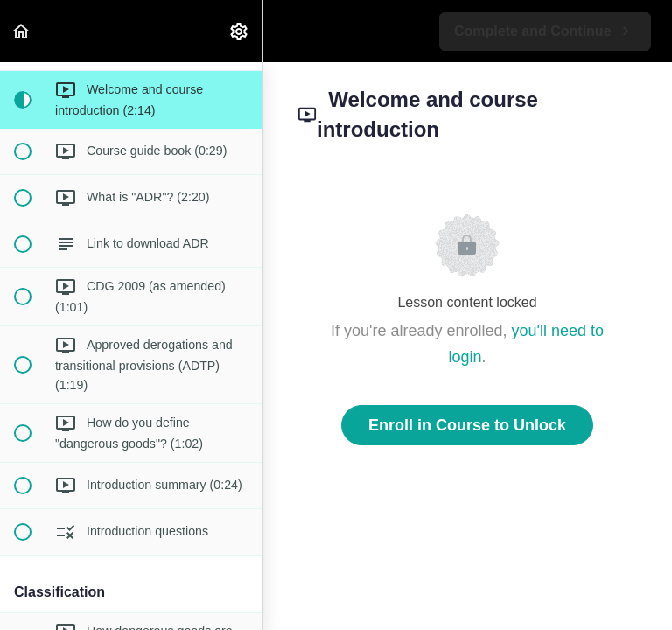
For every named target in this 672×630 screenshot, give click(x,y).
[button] (22, 31)
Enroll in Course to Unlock (467, 425)
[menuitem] (240, 31)
